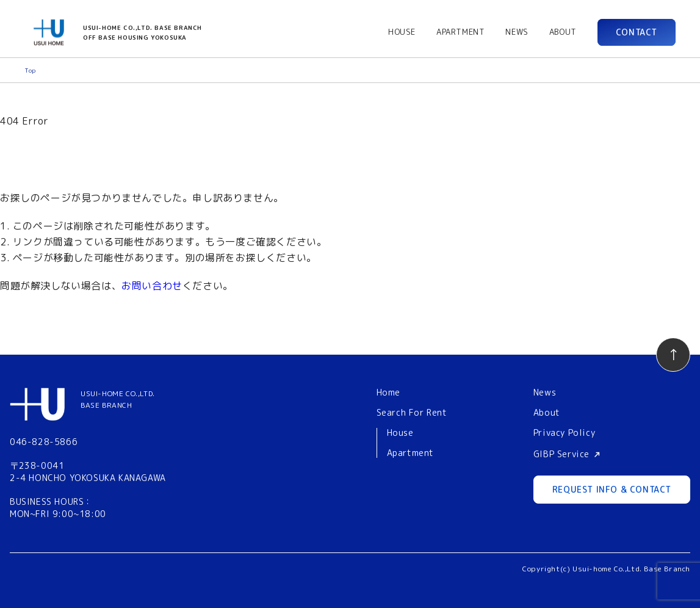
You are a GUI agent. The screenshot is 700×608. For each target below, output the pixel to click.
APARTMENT (460, 32)
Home (388, 392)
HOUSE (402, 32)
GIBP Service (561, 454)
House (400, 433)
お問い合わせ (152, 286)
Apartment (410, 453)
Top (30, 70)
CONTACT (637, 32)
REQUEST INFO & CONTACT (612, 489)
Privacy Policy (564, 432)
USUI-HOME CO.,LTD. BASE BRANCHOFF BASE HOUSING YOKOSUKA (143, 32)
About (547, 412)
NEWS (517, 32)
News (545, 392)
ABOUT (563, 32)
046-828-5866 (44, 442)
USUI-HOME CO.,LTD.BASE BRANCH (118, 399)
